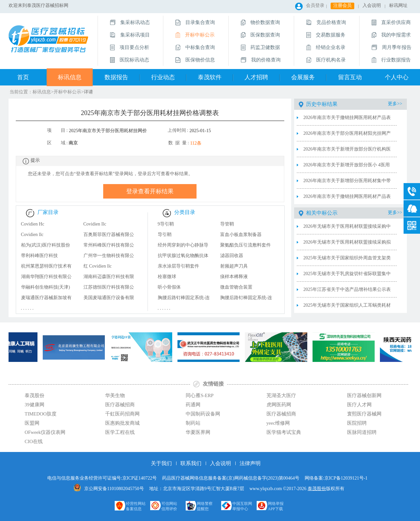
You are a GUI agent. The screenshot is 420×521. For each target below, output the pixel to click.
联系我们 (191, 463)
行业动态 (163, 77)
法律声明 (250, 463)
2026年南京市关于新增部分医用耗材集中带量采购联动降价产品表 (347, 183)
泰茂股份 (317, 489)
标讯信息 (70, 77)
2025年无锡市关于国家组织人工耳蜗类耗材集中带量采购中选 (347, 308)
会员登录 (315, 5)
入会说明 (372, 5)
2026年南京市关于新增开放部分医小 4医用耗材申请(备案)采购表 (347, 168)
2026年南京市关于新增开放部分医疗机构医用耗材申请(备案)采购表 (347, 152)
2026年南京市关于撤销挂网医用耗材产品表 (347, 196)
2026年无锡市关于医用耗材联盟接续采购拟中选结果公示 (347, 245)
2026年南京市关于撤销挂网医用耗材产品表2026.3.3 (347, 120)
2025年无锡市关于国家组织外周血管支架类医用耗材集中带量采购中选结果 (347, 261)
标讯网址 (398, 5)
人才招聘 (256, 77)
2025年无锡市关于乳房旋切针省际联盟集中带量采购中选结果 (347, 276)
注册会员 (342, 5)
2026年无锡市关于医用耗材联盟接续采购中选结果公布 (347, 229)
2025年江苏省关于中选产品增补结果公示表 (347, 289)
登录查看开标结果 (150, 191)
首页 (23, 77)
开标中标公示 (67, 92)
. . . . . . (27, 308)
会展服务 (303, 77)
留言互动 (350, 77)
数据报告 (116, 77)
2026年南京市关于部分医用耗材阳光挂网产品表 (347, 136)
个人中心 (397, 77)
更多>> (395, 104)
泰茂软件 (210, 77)
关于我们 (161, 463)
